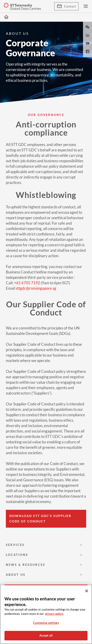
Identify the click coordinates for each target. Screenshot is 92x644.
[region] (46, 614)
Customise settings (46, 623)
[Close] (87, 591)
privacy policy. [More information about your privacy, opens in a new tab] (54, 614)
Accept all (46, 635)
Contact (66, 6)
